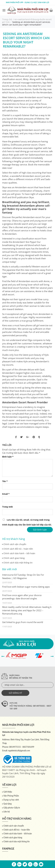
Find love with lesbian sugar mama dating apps (26, 587)
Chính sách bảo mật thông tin (18, 563)
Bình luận (8, 457)
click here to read (11, 151)
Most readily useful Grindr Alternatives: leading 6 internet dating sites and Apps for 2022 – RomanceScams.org (27, 610)
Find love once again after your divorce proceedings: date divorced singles (22, 597)
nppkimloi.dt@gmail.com (19, 751)
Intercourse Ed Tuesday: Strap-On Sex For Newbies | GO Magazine (23, 576)
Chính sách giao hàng (14, 558)
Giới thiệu (8, 792)
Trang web (7, 507)
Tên (5, 481)
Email (6, 494)
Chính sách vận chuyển (15, 544)
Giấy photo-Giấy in (12, 808)
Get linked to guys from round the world (23, 622)
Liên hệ (7, 812)
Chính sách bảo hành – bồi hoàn (19, 553)
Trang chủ (7, 19)
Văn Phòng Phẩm (11, 796)
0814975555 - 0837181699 (22, 747)
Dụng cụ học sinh (11, 800)
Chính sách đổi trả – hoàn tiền (18, 549)
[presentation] (3, 656)
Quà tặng (7, 804)
